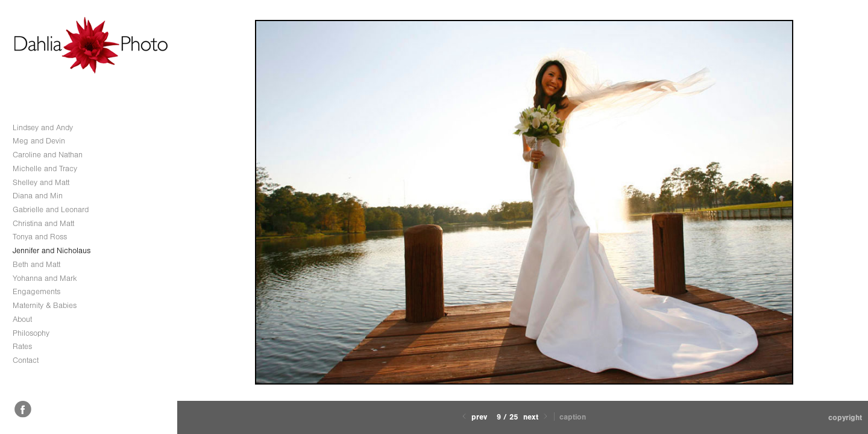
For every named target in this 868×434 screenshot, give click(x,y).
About (22, 319)
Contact (26, 360)
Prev (473, 417)
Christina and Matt (43, 223)
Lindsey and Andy (43, 127)
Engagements (36, 291)
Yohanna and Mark (45, 278)
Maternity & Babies (45, 305)
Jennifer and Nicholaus (52, 250)
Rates (22, 346)
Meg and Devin (39, 141)
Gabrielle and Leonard (51, 209)
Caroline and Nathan (48, 155)
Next (536, 417)
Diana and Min (38, 196)
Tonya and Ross (40, 237)
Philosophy (31, 333)
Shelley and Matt (41, 182)
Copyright (845, 417)
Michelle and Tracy (45, 168)
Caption (573, 417)
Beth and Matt (36, 264)
